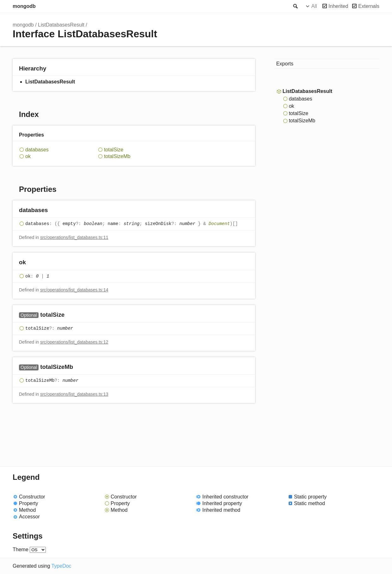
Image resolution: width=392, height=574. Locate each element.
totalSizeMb (117, 156)
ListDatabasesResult (61, 25)
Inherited (338, 6)
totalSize (114, 150)
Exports (285, 64)
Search (295, 6)
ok (28, 156)
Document (219, 224)
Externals (369, 6)
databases (37, 150)
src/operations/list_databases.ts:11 (74, 237)
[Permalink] (54, 211)
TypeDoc (61, 566)
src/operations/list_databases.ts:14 (74, 290)
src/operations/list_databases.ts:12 (74, 342)
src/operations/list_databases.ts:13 (74, 394)
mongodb (24, 6)
